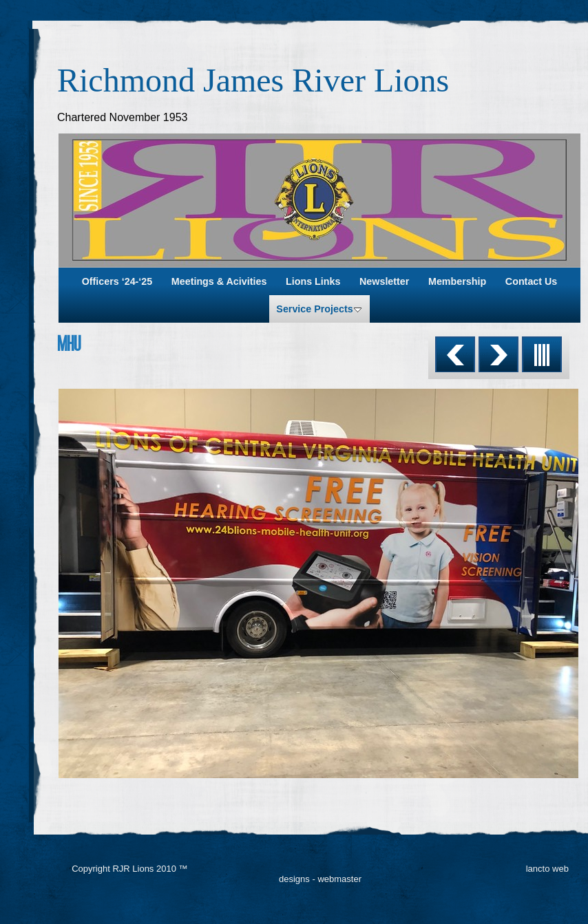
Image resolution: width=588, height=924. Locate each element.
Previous (455, 354)
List (542, 354)
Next (498, 354)
